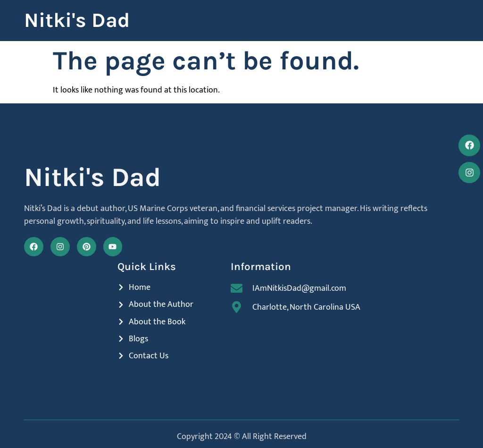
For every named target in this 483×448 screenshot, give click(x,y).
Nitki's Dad (77, 20)
